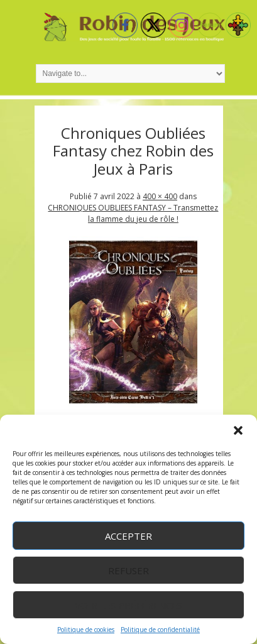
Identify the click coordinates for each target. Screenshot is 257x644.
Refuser (128, 570)
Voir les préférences (128, 605)
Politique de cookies (86, 630)
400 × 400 (160, 196)
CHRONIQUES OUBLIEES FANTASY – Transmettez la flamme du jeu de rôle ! (133, 213)
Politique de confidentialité (160, 630)
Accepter (128, 536)
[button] (238, 430)
